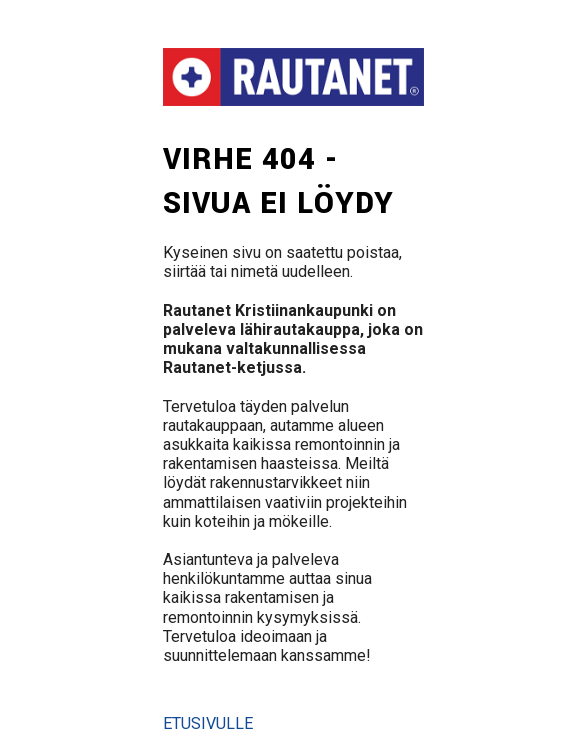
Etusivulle (208, 723)
